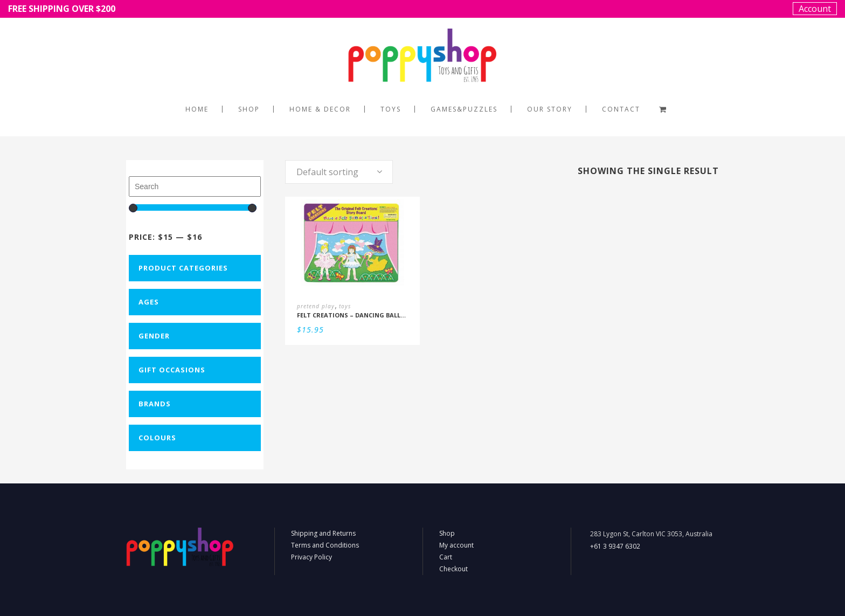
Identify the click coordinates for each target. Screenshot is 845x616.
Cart (446, 557)
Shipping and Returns (323, 533)
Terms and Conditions (325, 545)
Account (815, 9)
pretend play (316, 306)
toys (345, 306)
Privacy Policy (311, 557)
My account (456, 545)
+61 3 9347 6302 (615, 546)
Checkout (453, 569)
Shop (447, 533)
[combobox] (339, 172)
